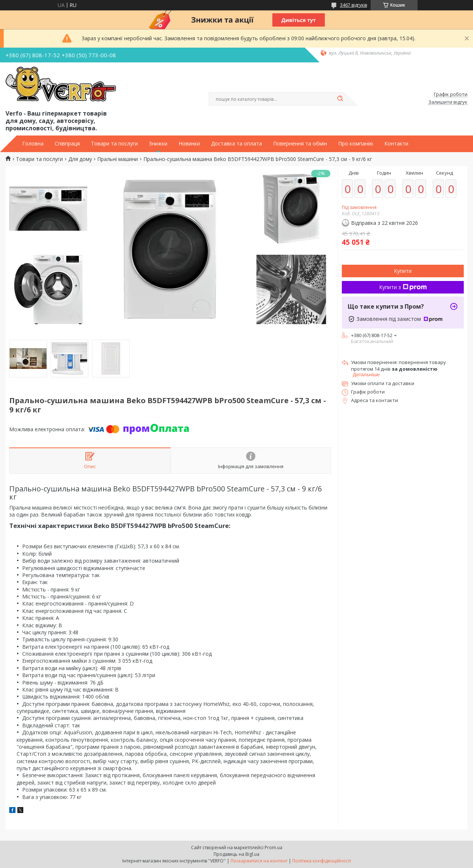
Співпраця (67, 144)
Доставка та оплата (236, 144)
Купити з (403, 287)
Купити (403, 271)
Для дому (80, 159)
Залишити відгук (448, 102)
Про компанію (356, 144)
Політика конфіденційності (322, 861)
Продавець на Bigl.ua (236, 854)
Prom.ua (273, 848)
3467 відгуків (353, 5)
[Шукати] (340, 99)
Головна (33, 144)
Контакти (396, 144)
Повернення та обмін (300, 144)
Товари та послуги (114, 144)
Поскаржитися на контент (259, 861)
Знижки (158, 144)
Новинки (189, 144)
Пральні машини (118, 159)
